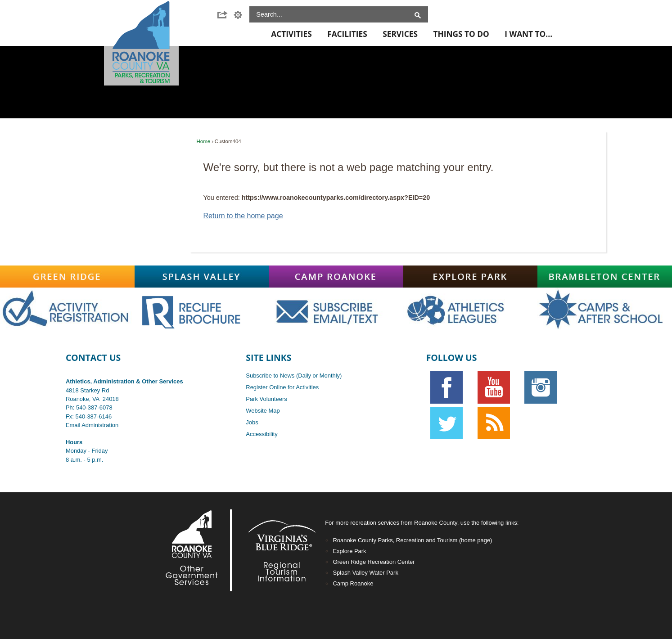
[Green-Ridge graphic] (67, 277)
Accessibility (262, 434)
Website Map (263, 411)
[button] (225, 15)
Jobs (252, 422)
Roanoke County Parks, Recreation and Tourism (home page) (412, 540)
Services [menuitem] (400, 34)
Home (204, 141)
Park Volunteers (266, 399)
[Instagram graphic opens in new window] (541, 387)
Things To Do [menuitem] (461, 34)
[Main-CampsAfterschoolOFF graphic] (605, 310)
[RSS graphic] (494, 423)
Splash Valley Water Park (365, 573)
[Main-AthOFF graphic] (471, 310)
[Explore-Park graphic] (471, 277)
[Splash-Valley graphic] (202, 277)
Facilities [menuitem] (347, 34)
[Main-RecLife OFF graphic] (202, 310)
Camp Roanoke (353, 583)
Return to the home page (243, 216)
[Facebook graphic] (447, 387)
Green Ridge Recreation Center (374, 562)
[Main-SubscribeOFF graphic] (336, 310)
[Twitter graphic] (447, 423)
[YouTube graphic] (494, 387)
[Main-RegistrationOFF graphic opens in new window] (67, 310)
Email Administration (92, 425)
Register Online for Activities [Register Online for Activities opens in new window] (282, 387)
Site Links (268, 358)
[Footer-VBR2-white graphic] (275, 550)
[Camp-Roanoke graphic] (336, 277)
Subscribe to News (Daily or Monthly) (294, 376)
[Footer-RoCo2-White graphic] (194, 550)
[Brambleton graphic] (605, 277)
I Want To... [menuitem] (528, 34)
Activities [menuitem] (291, 34)
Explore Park (349, 551)
